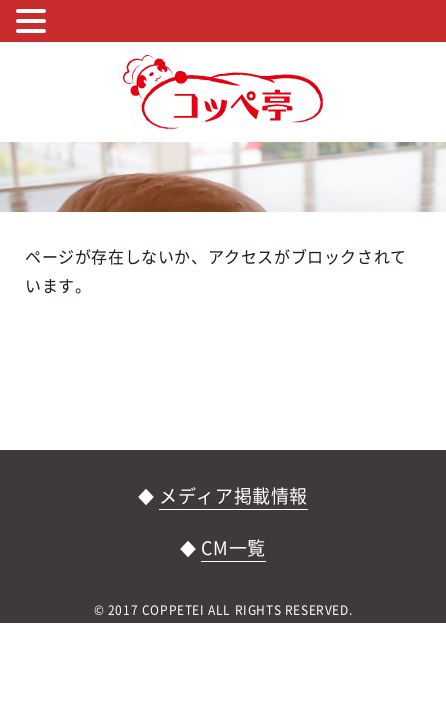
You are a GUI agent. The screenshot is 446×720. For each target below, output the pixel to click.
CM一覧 (233, 547)
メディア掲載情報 (233, 495)
